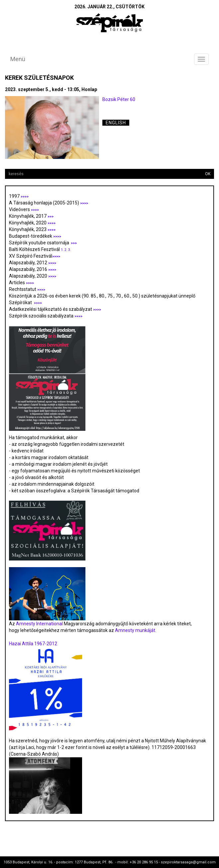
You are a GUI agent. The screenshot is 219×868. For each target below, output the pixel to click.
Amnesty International (39, 624)
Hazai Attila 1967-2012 (33, 644)
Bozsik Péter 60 (119, 99)
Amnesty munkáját (135, 630)
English (116, 123)
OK (208, 174)
